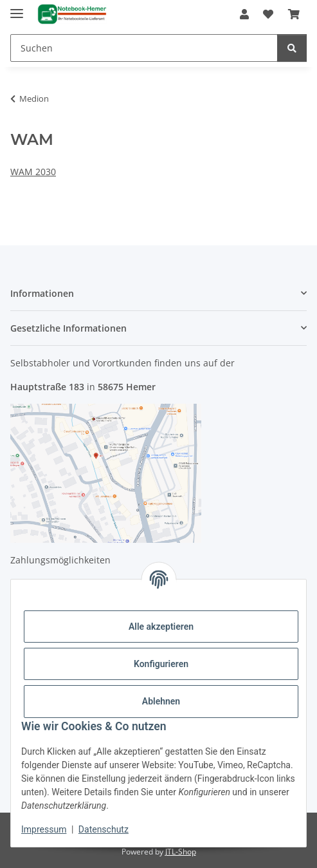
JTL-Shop (181, 852)
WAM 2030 (33, 172)
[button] (244, 14)
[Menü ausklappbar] (17, 8)
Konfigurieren (161, 664)
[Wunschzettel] (268, 14)
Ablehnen (161, 701)
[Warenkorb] (294, 14)
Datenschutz (104, 829)
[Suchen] (144, 48)
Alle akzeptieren (161, 627)
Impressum (44, 829)
